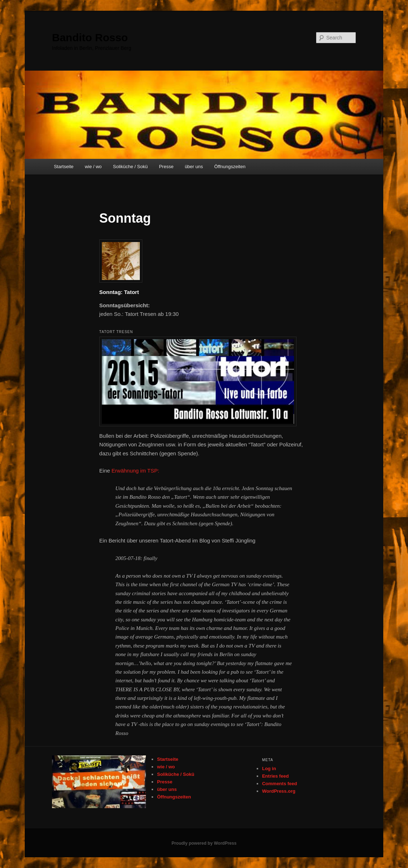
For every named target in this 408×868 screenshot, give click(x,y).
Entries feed (275, 776)
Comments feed (280, 784)
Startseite (64, 167)
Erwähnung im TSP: (135, 471)
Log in (269, 769)
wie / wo (93, 167)
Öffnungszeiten (230, 167)
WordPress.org (279, 791)
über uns (194, 167)
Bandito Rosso (90, 37)
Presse (166, 167)
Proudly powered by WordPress (204, 843)
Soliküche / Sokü (130, 167)
